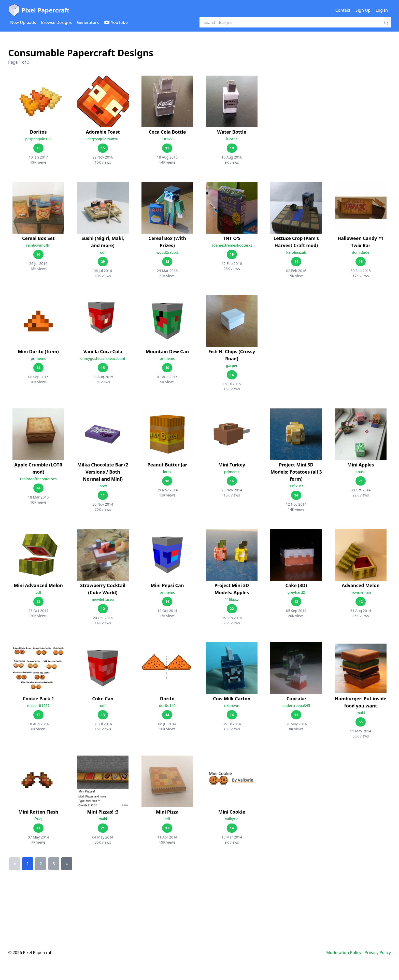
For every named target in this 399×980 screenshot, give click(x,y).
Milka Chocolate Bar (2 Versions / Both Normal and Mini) (103, 472)
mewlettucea (103, 599)
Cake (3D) (296, 585)
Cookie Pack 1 (38, 699)
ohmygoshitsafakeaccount (103, 358)
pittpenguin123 (38, 139)
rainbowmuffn (38, 245)
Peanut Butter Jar (167, 465)
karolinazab (296, 252)
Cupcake (296, 699)
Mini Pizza (167, 812)
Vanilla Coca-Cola (103, 351)
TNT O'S (232, 238)
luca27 (167, 139)
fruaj (38, 819)
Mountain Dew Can (167, 351)
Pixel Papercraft (39, 10)
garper (232, 366)
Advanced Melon (361, 585)
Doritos (38, 132)
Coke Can (103, 699)
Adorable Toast (103, 132)
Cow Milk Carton (232, 699)
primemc (38, 358)
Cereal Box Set (38, 238)
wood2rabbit (167, 252)
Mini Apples (361, 465)
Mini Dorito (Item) (38, 351)
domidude (361, 252)
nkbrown (232, 706)
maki (361, 713)
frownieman (361, 592)
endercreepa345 (296, 706)
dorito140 (167, 706)
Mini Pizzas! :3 (103, 812)
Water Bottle (232, 132)
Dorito (167, 699)
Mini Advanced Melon (38, 585)
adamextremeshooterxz (232, 245)
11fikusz (296, 486)
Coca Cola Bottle (167, 132)
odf (103, 252)
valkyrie (232, 819)
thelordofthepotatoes (38, 479)
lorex (103, 486)
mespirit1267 (38, 706)
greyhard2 (296, 592)
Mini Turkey (232, 465)
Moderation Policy (344, 953)
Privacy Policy (378, 953)
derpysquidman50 (103, 139)
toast (361, 472)
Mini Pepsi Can (167, 585)
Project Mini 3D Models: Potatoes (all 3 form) (296, 472)
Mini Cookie (232, 812)
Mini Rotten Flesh (38, 812)
